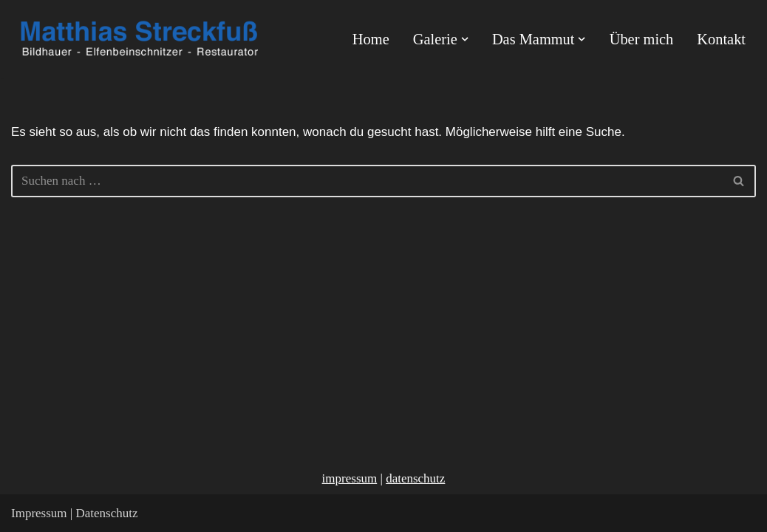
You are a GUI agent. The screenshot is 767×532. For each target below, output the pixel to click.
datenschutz (415, 478)
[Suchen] (367, 181)
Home (371, 39)
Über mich (642, 39)
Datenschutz (106, 513)
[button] (465, 39)
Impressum (39, 513)
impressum (350, 478)
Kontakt (721, 39)
